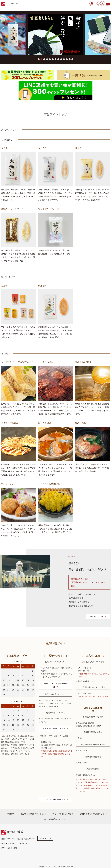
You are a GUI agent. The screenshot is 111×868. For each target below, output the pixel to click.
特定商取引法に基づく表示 (32, 814)
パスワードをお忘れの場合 (62, 814)
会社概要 (10, 814)
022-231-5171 (25, 843)
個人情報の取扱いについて (55, 819)
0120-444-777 (11, 843)
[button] (39, 59)
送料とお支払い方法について (92, 814)
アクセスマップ (45, 838)
